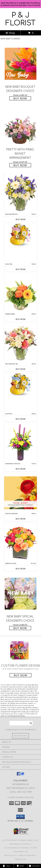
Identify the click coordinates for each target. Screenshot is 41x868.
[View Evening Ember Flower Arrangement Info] (21, 293)
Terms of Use (21, 859)
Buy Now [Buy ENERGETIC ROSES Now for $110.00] (21, 569)
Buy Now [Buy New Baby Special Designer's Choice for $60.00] (20, 628)
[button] (20, 817)
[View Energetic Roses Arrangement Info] (21, 543)
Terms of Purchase (27, 855)
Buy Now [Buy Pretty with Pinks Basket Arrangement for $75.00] (20, 165)
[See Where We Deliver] (21, 736)
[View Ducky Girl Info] (21, 235)
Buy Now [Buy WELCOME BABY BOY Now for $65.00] (21, 219)
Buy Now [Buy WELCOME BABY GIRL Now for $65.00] (21, 369)
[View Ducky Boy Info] (21, 385)
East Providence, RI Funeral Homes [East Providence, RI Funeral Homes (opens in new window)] (18, 840)
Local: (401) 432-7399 (21, 792)
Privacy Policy (11, 855)
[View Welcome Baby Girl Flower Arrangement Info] (21, 343)
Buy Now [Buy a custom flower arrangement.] (20, 675)
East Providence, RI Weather (16, 848)
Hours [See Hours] (34, 866)
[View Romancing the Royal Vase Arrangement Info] (21, 443)
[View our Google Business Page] (23, 775)
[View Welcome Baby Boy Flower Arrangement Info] (21, 193)
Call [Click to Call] (7, 866)
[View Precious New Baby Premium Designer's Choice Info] (21, 493)
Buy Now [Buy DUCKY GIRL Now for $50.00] (21, 269)
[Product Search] (21, 723)
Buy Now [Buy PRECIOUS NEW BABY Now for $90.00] (21, 519)
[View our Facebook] (19, 775)
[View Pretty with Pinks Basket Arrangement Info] (21, 127)
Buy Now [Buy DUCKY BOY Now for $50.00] (21, 419)
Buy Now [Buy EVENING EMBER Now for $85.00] (21, 319)
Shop (10, 33)
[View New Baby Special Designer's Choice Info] (21, 594)
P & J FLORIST (20, 19)
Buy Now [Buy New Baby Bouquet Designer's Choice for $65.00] (20, 98)
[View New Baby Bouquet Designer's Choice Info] (21, 64)
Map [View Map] (21, 866)
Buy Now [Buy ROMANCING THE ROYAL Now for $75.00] (21, 469)
